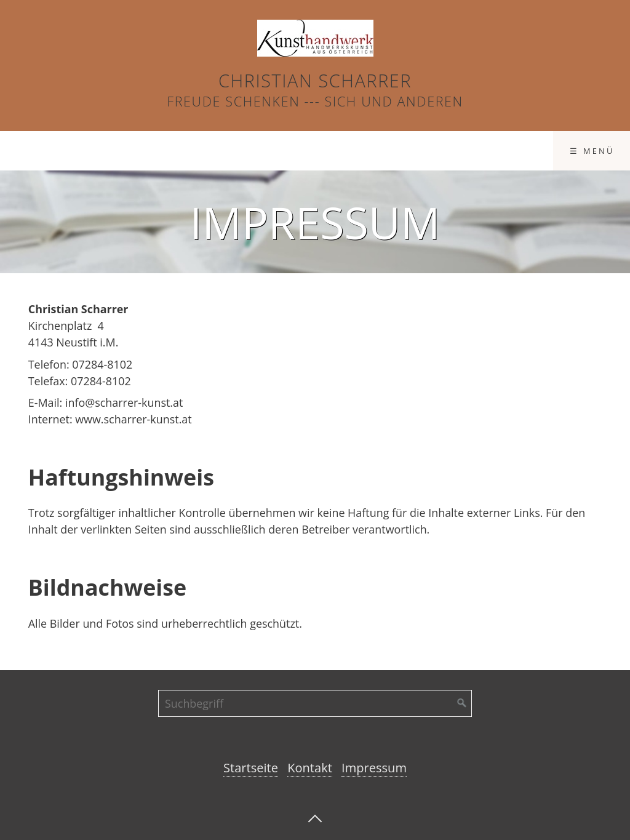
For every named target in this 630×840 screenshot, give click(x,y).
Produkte (216, 151)
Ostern (38, 151)
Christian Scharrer (315, 80)
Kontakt (309, 151)
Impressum (398, 151)
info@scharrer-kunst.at (124, 402)
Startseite (123, 151)
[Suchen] (462, 703)
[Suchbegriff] (315, 703)
